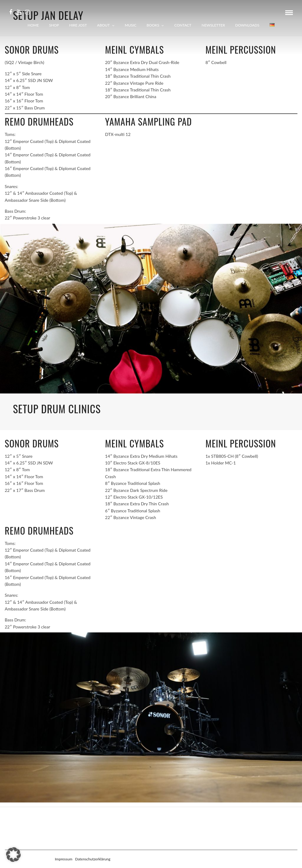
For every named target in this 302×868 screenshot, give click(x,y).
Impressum (64, 859)
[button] (13, 855)
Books (153, 25)
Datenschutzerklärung (93, 859)
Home (33, 25)
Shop (54, 25)
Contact (183, 25)
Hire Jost (78, 25)
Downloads (247, 25)
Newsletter (213, 25)
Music (131, 25)
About (103, 25)
